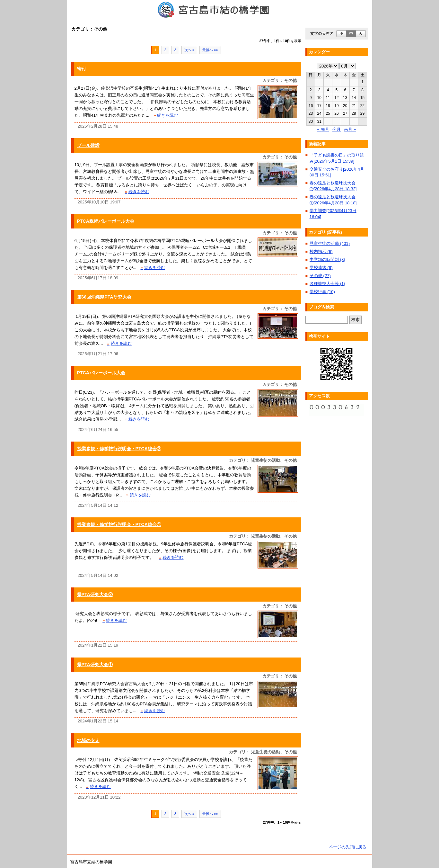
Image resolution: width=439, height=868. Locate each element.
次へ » (189, 50)
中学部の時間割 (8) (327, 260)
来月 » (350, 129)
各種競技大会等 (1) (327, 284)
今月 (337, 129)
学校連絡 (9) (321, 268)
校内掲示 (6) (321, 251)
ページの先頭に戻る (348, 847)
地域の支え (88, 740)
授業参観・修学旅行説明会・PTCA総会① (119, 524)
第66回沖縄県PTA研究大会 (104, 297)
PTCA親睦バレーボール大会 (106, 221)
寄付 (82, 69)
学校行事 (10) (322, 292)
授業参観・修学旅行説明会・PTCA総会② (119, 449)
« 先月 (323, 129)
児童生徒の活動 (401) (330, 243)
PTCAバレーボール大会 (101, 373)
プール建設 (88, 145)
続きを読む (166, 115)
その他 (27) (320, 276)
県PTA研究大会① (95, 665)
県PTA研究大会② (95, 595)
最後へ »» (210, 50)
